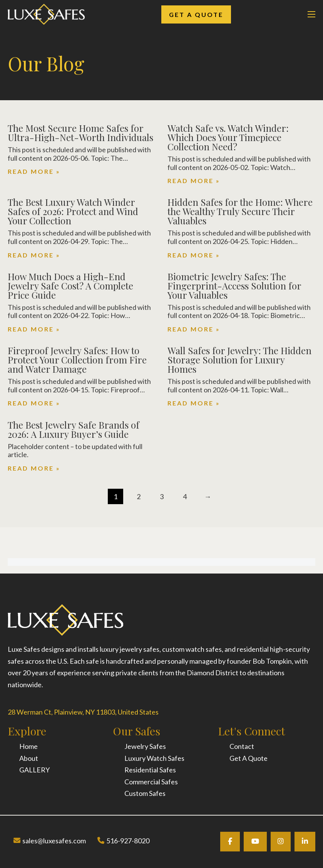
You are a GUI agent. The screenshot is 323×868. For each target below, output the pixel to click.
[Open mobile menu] (311, 14)
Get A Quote (196, 14)
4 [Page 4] (185, 496)
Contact (242, 746)
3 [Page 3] (162, 496)
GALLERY (34, 770)
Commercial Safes (151, 782)
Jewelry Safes (145, 746)
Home (28, 746)
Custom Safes (145, 793)
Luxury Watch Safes (154, 758)
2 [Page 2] (139, 496)
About (29, 758)
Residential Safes (150, 770)
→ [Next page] (208, 496)
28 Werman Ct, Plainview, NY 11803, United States (83, 712)
